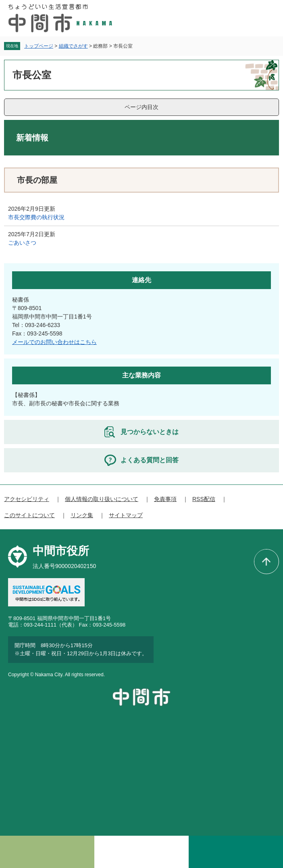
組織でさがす (73, 46)
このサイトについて (29, 515)
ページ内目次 (141, 107)
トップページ (39, 46)
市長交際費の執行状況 (36, 217)
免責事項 (165, 499)
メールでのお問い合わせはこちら (54, 342)
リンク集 (82, 515)
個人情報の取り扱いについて (102, 499)
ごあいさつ (22, 243)
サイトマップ (126, 515)
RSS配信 (204, 499)
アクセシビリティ (27, 499)
